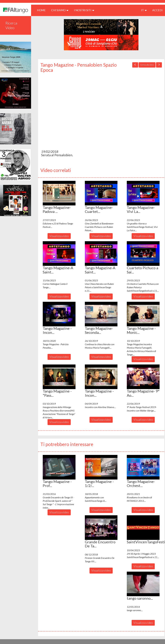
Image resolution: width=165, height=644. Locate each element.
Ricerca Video (11, 25)
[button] (59, 193)
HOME (42, 10)
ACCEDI (157, 10)
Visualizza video (59, 236)
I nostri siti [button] (84, 10)
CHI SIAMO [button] (60, 10)
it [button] (144, 10)
